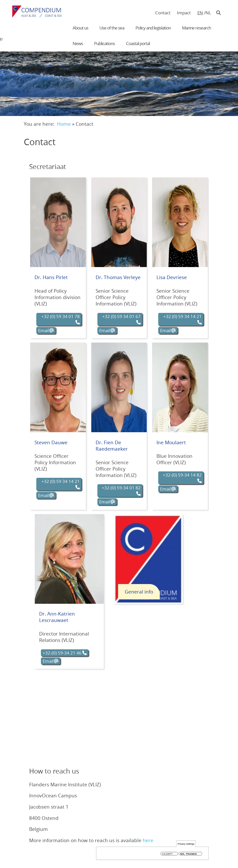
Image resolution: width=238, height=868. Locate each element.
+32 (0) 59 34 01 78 (61, 316)
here (148, 840)
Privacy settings (186, 844)
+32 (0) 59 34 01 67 (121, 316)
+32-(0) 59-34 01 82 (121, 488)
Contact (163, 13)
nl (208, 13)
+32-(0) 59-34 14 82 (182, 475)
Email (43, 330)
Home (64, 124)
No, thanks (189, 854)
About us (80, 28)
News (78, 43)
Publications (104, 43)
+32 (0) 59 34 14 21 (183, 316)
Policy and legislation (153, 28)
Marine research (196, 28)
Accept (167, 854)
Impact (184, 13)
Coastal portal (138, 43)
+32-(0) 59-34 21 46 (62, 653)
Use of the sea (112, 28)
